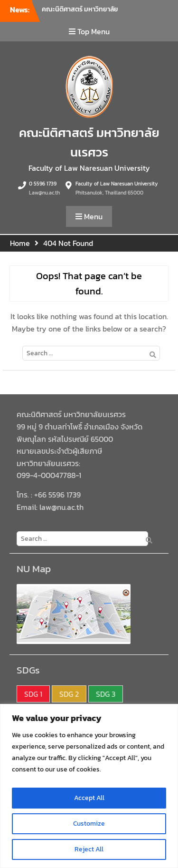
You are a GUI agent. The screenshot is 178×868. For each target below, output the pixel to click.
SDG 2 (69, 694)
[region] (89, 786)
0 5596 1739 (43, 184)
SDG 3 (106, 694)
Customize (89, 824)
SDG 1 (33, 694)
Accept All (89, 798)
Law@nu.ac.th (44, 193)
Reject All (89, 849)
